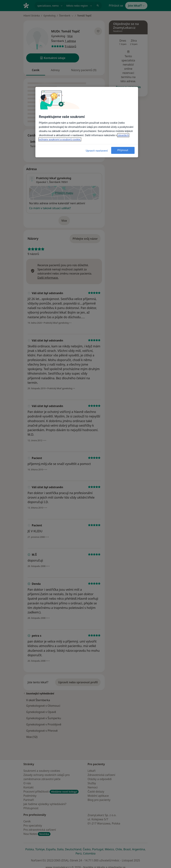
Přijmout (123, 150)
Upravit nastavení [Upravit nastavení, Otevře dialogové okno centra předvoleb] (97, 151)
